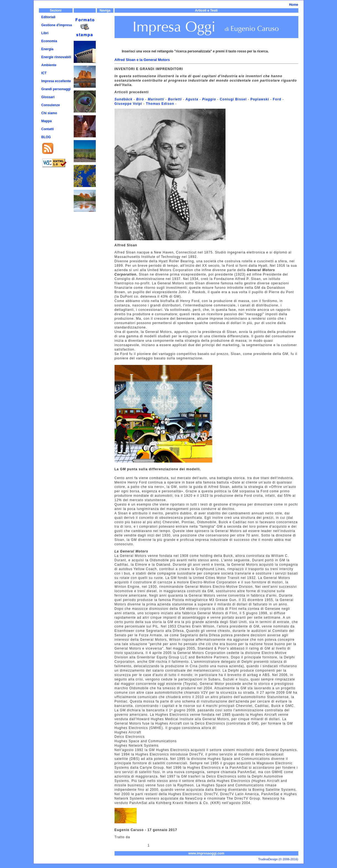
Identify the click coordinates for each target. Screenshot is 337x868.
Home (294, 5)
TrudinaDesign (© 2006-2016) (278, 859)
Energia (47, 49)
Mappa (47, 121)
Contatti (48, 129)
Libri (45, 33)
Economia (49, 41)
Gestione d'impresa (57, 25)
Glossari (48, 97)
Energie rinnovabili (56, 57)
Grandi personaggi (56, 89)
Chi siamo (49, 113)
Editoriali (48, 17)
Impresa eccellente (56, 81)
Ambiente (49, 65)
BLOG (46, 137)
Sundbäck (124, 99)
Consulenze (51, 105)
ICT (44, 73)
